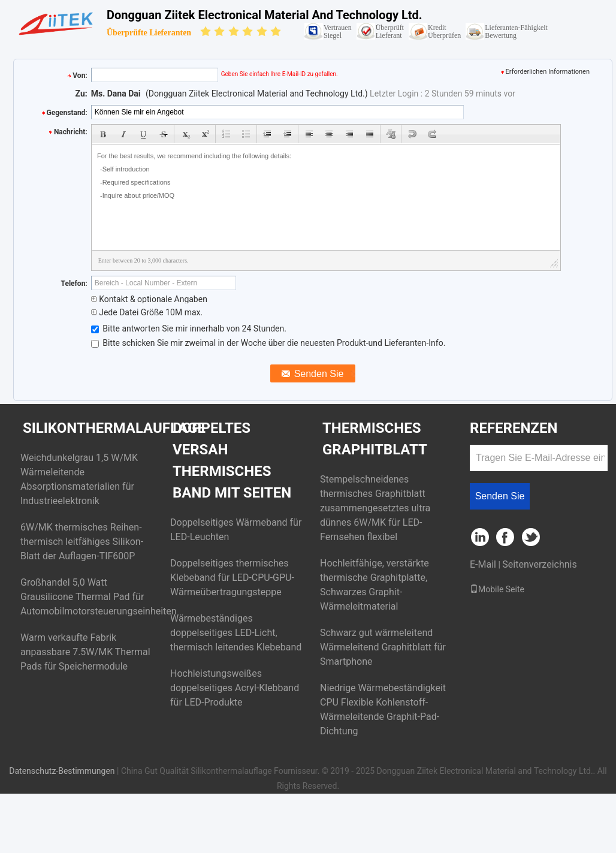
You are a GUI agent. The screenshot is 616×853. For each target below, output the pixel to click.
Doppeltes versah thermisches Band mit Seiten (232, 460)
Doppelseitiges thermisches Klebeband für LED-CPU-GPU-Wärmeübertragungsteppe (232, 578)
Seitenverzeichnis (539, 564)
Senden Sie (500, 496)
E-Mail (483, 564)
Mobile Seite (497, 589)
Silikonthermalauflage (114, 428)
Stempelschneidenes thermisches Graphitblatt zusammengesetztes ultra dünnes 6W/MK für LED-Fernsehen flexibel (375, 508)
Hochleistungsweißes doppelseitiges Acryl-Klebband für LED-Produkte (235, 688)
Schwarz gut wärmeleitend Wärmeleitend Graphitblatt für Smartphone (383, 647)
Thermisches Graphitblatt (375, 439)
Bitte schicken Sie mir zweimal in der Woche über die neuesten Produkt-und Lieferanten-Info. (268, 343)
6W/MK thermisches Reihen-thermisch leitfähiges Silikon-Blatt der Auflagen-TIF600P (82, 542)
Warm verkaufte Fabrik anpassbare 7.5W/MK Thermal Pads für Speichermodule (85, 652)
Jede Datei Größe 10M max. (147, 312)
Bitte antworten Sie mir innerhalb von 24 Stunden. (189, 328)
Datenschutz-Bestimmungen (62, 771)
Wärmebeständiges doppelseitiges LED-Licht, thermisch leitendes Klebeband (236, 633)
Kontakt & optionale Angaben (149, 299)
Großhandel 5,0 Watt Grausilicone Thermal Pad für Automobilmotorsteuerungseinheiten (99, 597)
